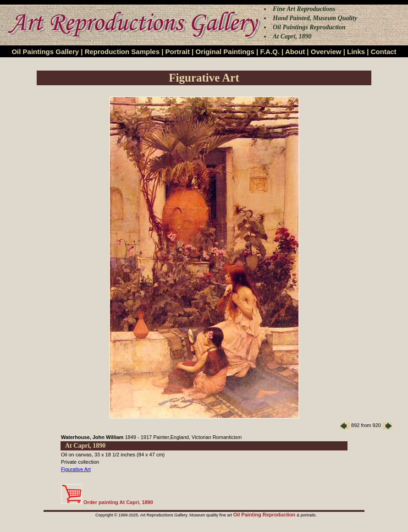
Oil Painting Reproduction (265, 515)
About (295, 52)
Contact (384, 52)
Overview (326, 52)
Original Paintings (225, 52)
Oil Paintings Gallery (45, 52)
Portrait (178, 52)
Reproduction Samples (122, 52)
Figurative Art (76, 469)
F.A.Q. (270, 52)
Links (356, 52)
